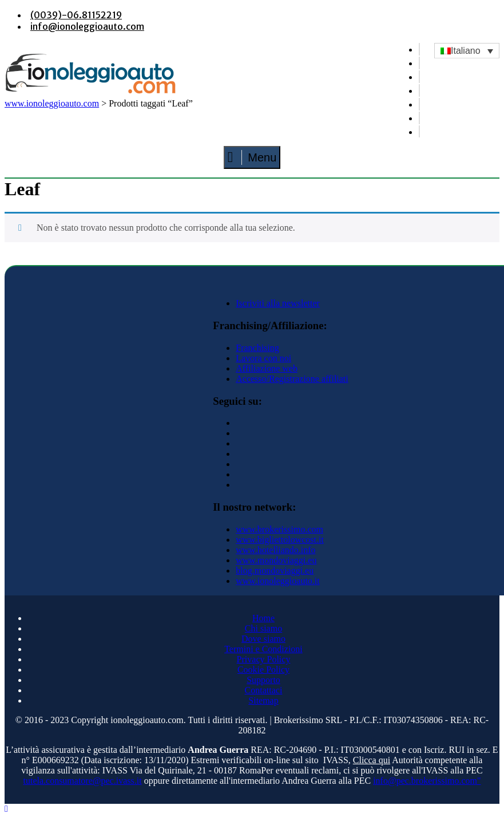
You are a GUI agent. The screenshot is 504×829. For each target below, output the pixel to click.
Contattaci (264, 690)
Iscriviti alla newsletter (278, 303)
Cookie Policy (263, 670)
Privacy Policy (264, 659)
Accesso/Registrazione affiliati (292, 379)
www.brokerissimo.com (279, 529)
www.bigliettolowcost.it (280, 540)
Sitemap (263, 700)
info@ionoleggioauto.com (87, 26)
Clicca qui (372, 760)
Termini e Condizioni (263, 649)
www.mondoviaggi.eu (276, 560)
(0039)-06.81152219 (76, 15)
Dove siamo (263, 639)
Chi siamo (263, 628)
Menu (252, 157)
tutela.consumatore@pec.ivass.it (83, 781)
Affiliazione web (267, 368)
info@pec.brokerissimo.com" (427, 781)
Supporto (263, 680)
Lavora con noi (263, 358)
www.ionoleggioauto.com (52, 103)
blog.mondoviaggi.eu (275, 571)
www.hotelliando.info (275, 550)
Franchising (257, 348)
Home (263, 618)
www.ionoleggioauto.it (278, 581)
